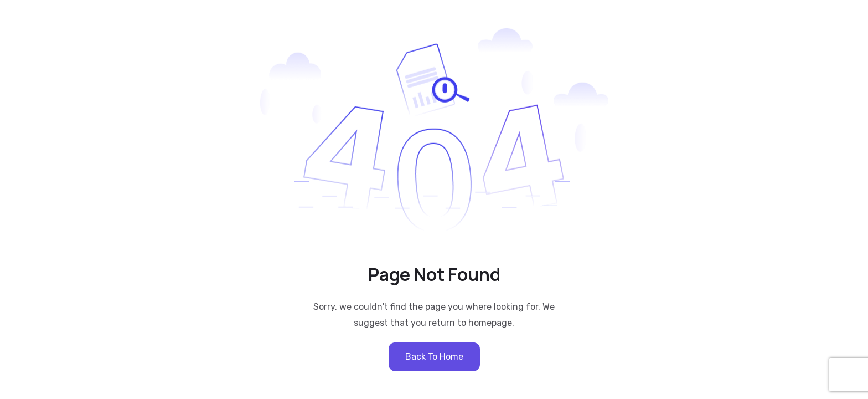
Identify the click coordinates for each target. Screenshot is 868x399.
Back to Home (434, 356)
